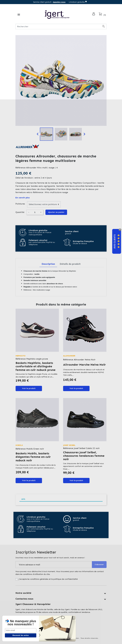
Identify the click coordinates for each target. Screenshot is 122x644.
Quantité (20, 212)
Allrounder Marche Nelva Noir (84, 365)
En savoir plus (23, 198)
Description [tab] (48, 264)
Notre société (23, 593)
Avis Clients (115, 242)
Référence (20, 168)
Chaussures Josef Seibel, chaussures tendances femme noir (84, 456)
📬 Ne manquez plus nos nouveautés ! (20, 621)
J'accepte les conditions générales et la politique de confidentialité (48, 579)
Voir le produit (29, 388)
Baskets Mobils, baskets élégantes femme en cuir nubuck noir (33, 457)
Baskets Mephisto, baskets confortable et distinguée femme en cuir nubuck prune (36, 366)
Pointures (20, 204)
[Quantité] (35, 212)
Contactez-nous (24, 599)
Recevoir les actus (20, 635)
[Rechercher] (61, 26)
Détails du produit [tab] (70, 264)
